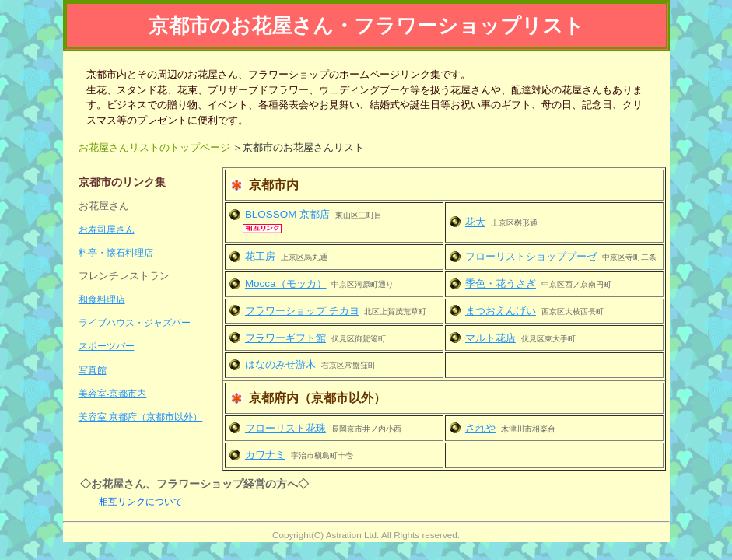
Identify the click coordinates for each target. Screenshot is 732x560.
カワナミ (265, 455)
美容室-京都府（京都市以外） (141, 416)
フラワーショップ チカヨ (302, 311)
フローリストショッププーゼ (531, 256)
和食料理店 (102, 299)
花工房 (260, 256)
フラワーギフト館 (285, 338)
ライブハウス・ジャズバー (135, 322)
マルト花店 (490, 338)
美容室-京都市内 (113, 393)
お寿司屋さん (107, 229)
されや (480, 428)
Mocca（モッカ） (286, 283)
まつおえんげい (501, 311)
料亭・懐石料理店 (116, 252)
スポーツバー (107, 346)
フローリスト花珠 (285, 428)
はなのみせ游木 (280, 364)
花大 (475, 222)
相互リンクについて (141, 501)
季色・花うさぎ (501, 283)
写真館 (93, 370)
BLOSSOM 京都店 (287, 214)
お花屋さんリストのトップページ (154, 147)
